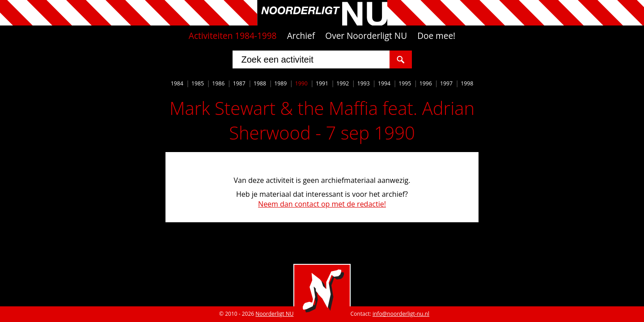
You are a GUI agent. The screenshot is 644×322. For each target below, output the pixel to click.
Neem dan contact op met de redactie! (322, 204)
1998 (467, 83)
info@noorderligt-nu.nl (401, 314)
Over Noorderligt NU (366, 36)
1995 (405, 83)
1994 (384, 83)
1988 (260, 83)
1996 (426, 83)
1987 (239, 83)
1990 (301, 83)
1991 (322, 83)
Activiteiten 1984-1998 (233, 36)
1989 (280, 83)
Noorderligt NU (274, 314)
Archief (301, 36)
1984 (177, 83)
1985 (198, 83)
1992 (343, 83)
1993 (364, 83)
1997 (446, 83)
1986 (218, 83)
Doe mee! (436, 36)
